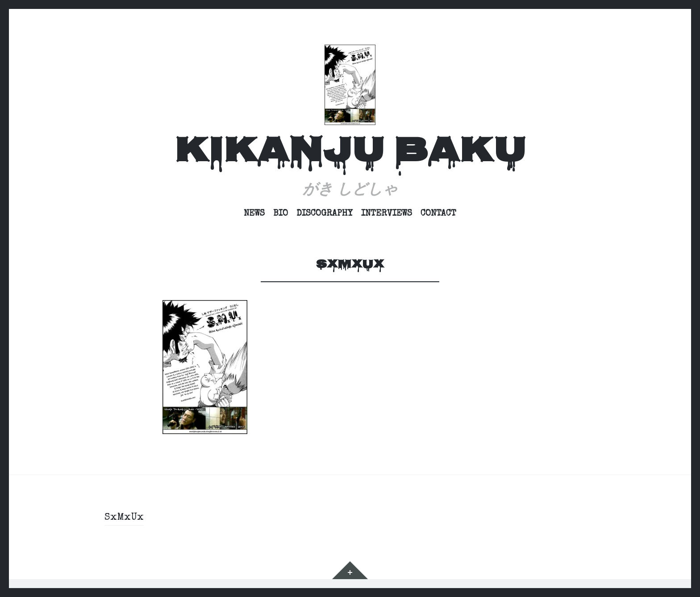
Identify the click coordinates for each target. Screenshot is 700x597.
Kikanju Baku (350, 153)
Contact (438, 214)
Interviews (387, 214)
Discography (325, 214)
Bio (281, 214)
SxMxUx (124, 518)
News (254, 214)
